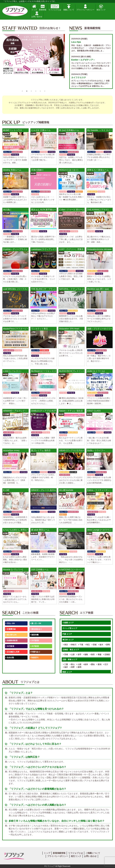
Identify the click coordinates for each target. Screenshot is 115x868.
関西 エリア (67, 672)
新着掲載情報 (59, 853)
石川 (106, 664)
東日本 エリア (68, 640)
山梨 (79, 664)
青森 (99, 655)
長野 (72, 667)
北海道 (107, 655)
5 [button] (40, 91)
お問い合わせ (37, 14)
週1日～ (34, 669)
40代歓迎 (35, 646)
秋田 (92, 655)
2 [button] (27, 91)
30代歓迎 (10, 646)
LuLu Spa (76, 42)
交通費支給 (11, 629)
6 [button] (45, 91)
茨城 (94, 645)
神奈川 (73, 645)
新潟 (99, 664)
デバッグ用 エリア (70, 628)
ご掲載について (93, 853)
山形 (72, 655)
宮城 (66, 655)
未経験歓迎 (35, 663)
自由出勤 (10, 658)
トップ (34, 8)
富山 (72, 664)
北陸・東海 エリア (70, 660)
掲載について (69, 8)
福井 (66, 667)
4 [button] (36, 91)
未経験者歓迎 (12, 640)
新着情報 (43, 8)
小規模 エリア (68, 623)
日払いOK (10, 623)
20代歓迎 (35, 640)
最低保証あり (36, 629)
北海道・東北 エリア (71, 650)
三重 (66, 664)
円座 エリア (67, 634)
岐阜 (86, 664)
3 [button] (31, 91)
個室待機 (34, 635)
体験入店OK (11, 669)
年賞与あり (35, 652)
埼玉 (87, 645)
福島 (86, 655)
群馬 (107, 645)
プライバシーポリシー (85, 8)
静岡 (79, 667)
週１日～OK (36, 623)
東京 (66, 645)
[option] (34, 61)
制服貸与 (34, 658)
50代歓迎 (10, 663)
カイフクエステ (79, 77)
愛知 (92, 664)
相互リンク (101, 8)
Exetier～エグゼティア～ (83, 60)
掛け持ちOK (11, 635)
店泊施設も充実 (13, 652)
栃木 (101, 645)
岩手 (79, 655)
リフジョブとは (55, 8)
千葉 (81, 645)
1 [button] (22, 91)
